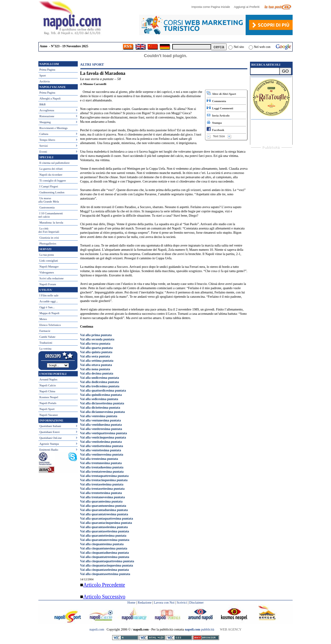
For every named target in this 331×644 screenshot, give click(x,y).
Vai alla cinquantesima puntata (102, 544)
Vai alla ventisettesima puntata (102, 446)
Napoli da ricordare (51, 175)
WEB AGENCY (231, 629)
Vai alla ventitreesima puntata (101, 429)
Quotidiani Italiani (50, 426)
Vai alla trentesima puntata (99, 459)
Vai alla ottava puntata (96, 365)
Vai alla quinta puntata (96, 352)
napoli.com (97, 629)
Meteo (43, 319)
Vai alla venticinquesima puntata (103, 437)
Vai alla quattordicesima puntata (103, 390)
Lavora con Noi (164, 602)
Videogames (47, 272)
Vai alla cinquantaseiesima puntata (104, 570)
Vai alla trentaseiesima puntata (102, 484)
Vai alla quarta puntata (96, 348)
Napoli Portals (48, 403)
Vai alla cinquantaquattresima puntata (107, 561)
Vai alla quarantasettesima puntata (104, 531)
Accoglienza (47, 110)
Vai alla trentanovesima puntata (102, 497)
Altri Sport (92, 64)
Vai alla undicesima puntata (100, 378)
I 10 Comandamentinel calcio (51, 215)
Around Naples (48, 379)
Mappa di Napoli (49, 313)
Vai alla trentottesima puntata (101, 493)
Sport (43, 75)
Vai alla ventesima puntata (99, 416)
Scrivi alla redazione (52, 278)
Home (131, 602)
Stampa (214, 123)
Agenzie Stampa (49, 444)
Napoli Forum (48, 284)
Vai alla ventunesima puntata (100, 420)
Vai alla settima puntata (97, 361)
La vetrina (45, 349)
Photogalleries (48, 244)
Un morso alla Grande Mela (49, 200)
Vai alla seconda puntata (97, 339)
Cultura (44, 134)
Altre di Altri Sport (221, 94)
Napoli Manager (49, 267)
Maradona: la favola (51, 223)
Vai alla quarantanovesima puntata (105, 540)
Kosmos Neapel (49, 397)
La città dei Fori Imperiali (49, 230)
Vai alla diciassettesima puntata (102, 403)
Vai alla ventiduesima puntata (101, 425)
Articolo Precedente (104, 585)
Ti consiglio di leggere (53, 181)
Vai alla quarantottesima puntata (103, 536)
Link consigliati (49, 261)
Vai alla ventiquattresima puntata (103, 433)
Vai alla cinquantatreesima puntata (105, 557)
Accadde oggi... (49, 301)
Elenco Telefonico (50, 325)
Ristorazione (47, 116)
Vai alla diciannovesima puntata (103, 412)
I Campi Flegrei (49, 186)
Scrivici (182, 602)
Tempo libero (47, 140)
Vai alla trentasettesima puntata (102, 489)
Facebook (216, 130)
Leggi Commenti (220, 108)
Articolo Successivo (104, 597)
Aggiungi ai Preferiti (248, 7)
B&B (42, 104)
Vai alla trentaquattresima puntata (104, 476)
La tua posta (47, 255)
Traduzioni (46, 343)
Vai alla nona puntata (95, 369)
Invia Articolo (218, 116)
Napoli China (47, 391)
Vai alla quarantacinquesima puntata (106, 523)
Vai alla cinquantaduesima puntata (104, 553)
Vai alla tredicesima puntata (100, 386)
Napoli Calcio (48, 385)
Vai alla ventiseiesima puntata (101, 442)
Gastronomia (47, 207)
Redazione (145, 602)
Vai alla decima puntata (97, 373)
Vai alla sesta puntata (95, 356)
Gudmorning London (52, 192)
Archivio (45, 81)
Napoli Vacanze (49, 415)
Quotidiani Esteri (50, 432)
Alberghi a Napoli (50, 98)
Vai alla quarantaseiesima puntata (104, 527)
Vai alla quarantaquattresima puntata (106, 518)
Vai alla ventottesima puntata (101, 450)
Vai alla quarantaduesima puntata (104, 510)
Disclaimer (197, 602)
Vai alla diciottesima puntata (100, 408)
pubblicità (200, 629)
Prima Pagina (47, 70)
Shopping (45, 122)
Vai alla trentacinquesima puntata (104, 480)
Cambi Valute (47, 337)
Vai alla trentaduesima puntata (102, 467)
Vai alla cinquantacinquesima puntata (107, 565)
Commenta (216, 101)
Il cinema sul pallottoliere (54, 163)
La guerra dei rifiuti (51, 169)
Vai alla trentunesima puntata (101, 463)
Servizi (44, 146)
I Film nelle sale (49, 295)
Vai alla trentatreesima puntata (102, 472)
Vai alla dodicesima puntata (99, 382)
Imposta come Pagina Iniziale (212, 7)
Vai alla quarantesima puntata (101, 501)
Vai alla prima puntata (96, 335)
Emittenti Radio (49, 450)
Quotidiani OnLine (51, 438)
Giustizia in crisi (49, 238)
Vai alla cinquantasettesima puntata (105, 574)
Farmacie (45, 331)
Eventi (43, 152)
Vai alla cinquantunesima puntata (104, 548)
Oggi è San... (47, 307)
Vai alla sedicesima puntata (99, 399)
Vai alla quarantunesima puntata (103, 506)
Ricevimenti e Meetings (53, 128)
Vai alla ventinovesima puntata (102, 454)
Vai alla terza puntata (95, 343)
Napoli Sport (47, 409)
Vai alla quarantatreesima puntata (104, 514)
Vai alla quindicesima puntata (101, 395)
